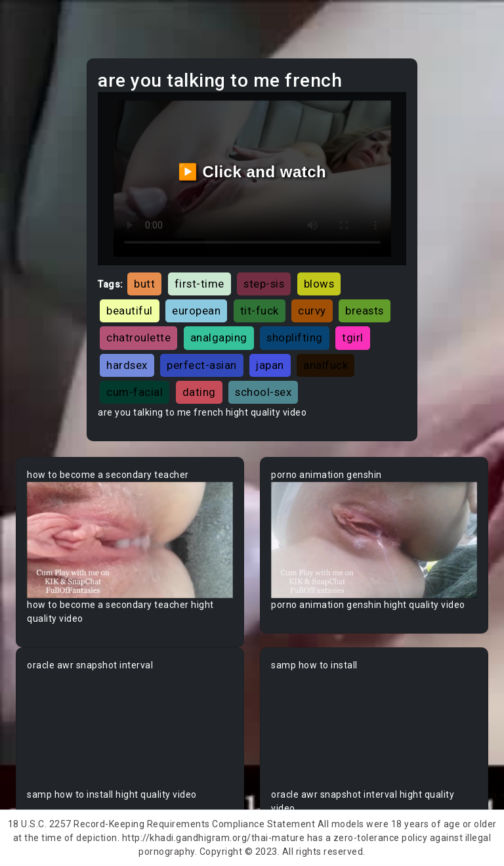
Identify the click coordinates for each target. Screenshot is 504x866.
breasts (365, 311)
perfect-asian (202, 365)
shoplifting (295, 337)
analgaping (219, 337)
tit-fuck (260, 311)
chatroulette (138, 337)
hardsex (127, 365)
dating (199, 392)
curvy (312, 311)
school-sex (263, 392)
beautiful (130, 311)
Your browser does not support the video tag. (130, 540)
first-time (199, 284)
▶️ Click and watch (252, 172)
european (196, 311)
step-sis (264, 284)
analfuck (325, 365)
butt (144, 284)
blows (319, 284)
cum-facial (135, 392)
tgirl (353, 337)
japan (270, 365)
